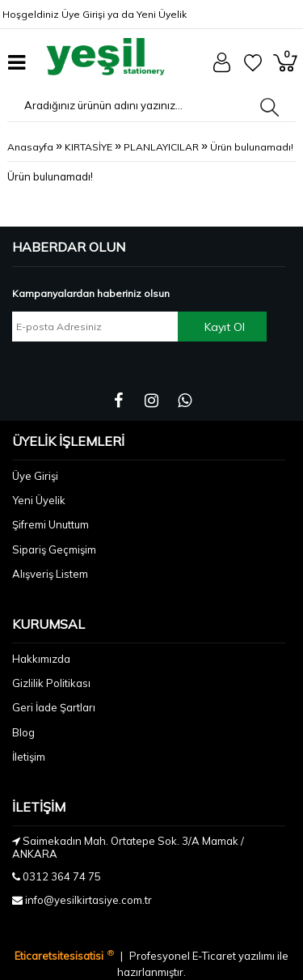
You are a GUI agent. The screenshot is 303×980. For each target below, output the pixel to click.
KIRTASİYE (88, 147)
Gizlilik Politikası (51, 683)
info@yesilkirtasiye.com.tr (88, 900)
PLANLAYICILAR (161, 147)
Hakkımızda (41, 659)
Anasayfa (30, 147)
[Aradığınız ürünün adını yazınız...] (133, 105)
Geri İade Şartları (54, 707)
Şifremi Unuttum (50, 524)
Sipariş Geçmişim (54, 549)
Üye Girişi (83, 14)
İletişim (29, 757)
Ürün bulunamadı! (252, 147)
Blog (23, 732)
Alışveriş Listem (50, 574)
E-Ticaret (215, 956)
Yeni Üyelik (162, 14)
